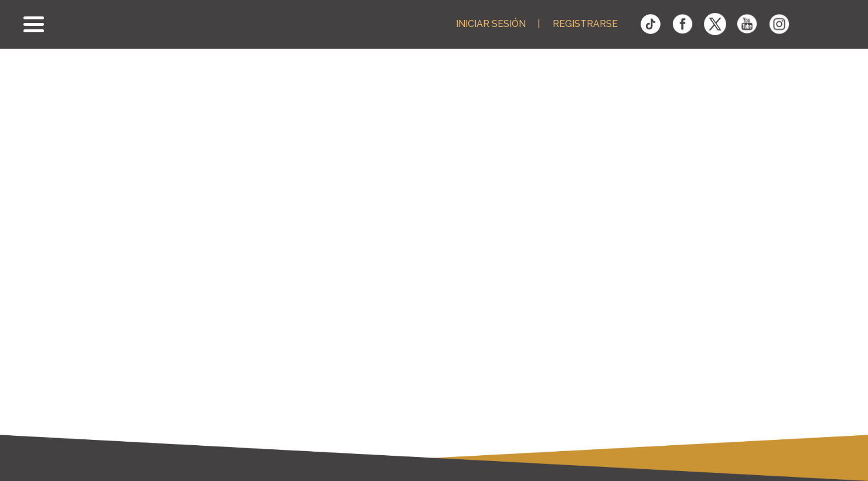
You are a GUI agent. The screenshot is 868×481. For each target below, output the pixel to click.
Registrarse (585, 24)
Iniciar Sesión (491, 24)
